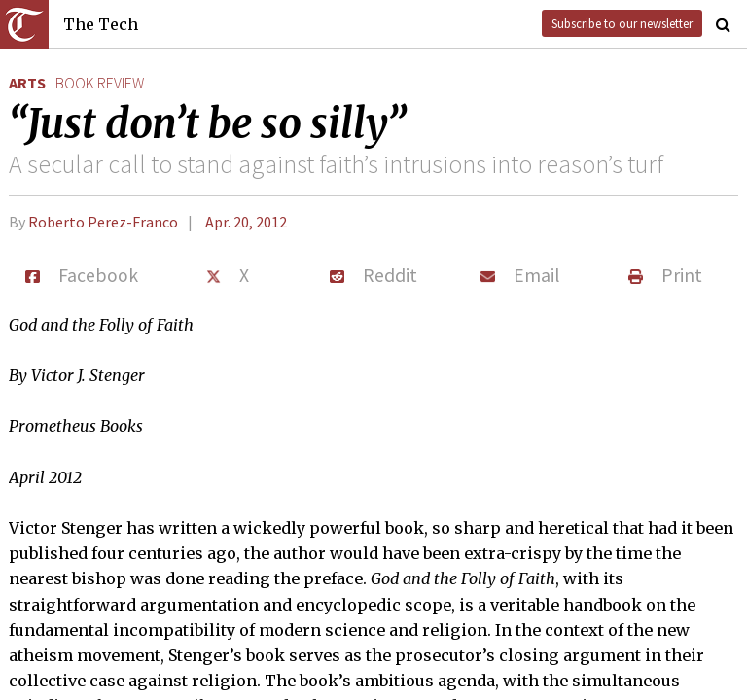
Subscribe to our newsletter (622, 23)
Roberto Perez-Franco (103, 222)
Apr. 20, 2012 (246, 222)
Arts (27, 83)
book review (100, 83)
